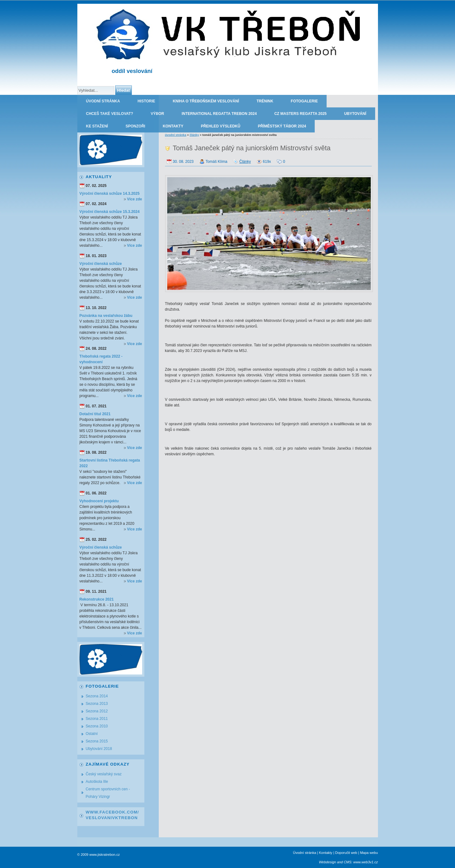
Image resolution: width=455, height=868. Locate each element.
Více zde (134, 199)
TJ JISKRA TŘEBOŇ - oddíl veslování (341, 10)
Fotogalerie (304, 101)
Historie (146, 101)
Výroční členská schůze (101, 264)
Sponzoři (135, 126)
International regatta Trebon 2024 (219, 114)
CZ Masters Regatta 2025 (300, 114)
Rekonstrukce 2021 (97, 599)
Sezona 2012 (97, 711)
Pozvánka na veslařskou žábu (106, 316)
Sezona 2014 (97, 696)
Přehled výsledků (220, 126)
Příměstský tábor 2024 (282, 126)
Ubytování (355, 114)
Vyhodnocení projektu (99, 501)
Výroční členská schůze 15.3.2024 (110, 212)
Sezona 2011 (97, 719)
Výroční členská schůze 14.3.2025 (110, 194)
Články (194, 135)
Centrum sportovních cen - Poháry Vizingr (108, 793)
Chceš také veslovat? (110, 114)
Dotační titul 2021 (95, 414)
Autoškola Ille (97, 782)
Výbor (157, 114)
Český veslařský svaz (104, 774)
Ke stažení (97, 126)
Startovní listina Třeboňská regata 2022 (110, 463)
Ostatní (92, 734)
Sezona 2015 (97, 741)
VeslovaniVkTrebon (112, 818)
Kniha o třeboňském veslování (206, 101)
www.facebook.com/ (112, 812)
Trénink (265, 101)
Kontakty (173, 126)
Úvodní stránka (103, 101)
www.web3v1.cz (365, 862)
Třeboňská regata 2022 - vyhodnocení (101, 359)
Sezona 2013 (97, 704)
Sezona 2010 (97, 726)
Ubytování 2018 (99, 749)
